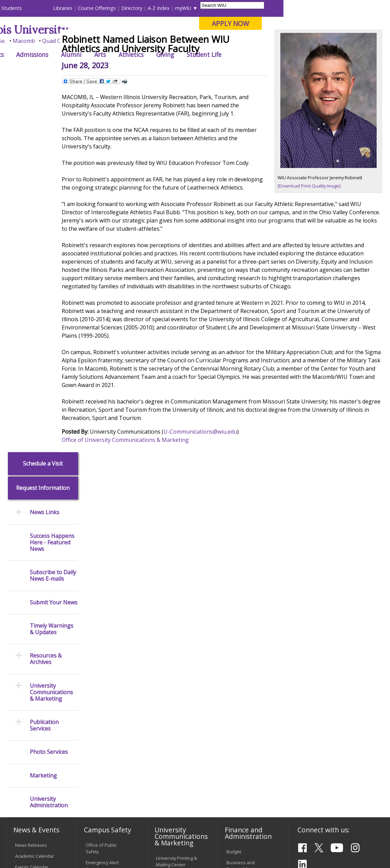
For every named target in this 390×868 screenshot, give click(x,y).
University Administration (49, 430)
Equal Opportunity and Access (245, 585)
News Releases (31, 547)
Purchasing (238, 610)
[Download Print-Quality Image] (316, 228)
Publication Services (44, 353)
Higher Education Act (177, 635)
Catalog (23, 620)
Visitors (64, 8)
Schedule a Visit (43, 92)
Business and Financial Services (245, 568)
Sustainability (114, 820)
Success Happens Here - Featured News (52, 171)
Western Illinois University (106, 30)
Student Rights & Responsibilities (173, 766)
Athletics (238, 55)
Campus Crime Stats (106, 610)
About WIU (52, 55)
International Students (103, 8)
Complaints (167, 780)
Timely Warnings (102, 582)
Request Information (43, 116)
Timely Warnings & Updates (52, 257)
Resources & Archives (46, 287)
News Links (45, 141)
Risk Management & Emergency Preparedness (106, 628)
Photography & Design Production (175, 620)
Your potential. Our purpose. (75, 41)
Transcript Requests (36, 689)
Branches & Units (33, 609)
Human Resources (246, 599)
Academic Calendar (35, 558)
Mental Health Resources (100, 596)
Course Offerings (203, 8)
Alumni (178, 55)
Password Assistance (97, 738)
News (123, 70)
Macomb (130, 41)
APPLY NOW (337, 23)
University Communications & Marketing (51, 321)
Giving (272, 55)
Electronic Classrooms (98, 720)
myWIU (290, 8)
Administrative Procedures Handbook (170, 727)
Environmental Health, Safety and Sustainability (104, 652)
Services (24, 642)
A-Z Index (265, 8)
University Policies (174, 682)
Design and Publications (168, 581)
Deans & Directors (245, 686)
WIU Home (99, 70)
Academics (95, 55)
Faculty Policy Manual (177, 710)
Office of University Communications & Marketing (145, 507)
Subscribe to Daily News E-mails (53, 204)
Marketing (43, 404)
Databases (26, 631)
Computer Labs (101, 706)
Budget (234, 553)
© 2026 (23, 846)
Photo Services (49, 380)
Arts (207, 55)
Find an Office (241, 675)
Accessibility (31, 820)
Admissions (139, 55)
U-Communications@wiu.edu (221, 498)
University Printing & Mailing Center (176, 563)
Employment (72, 820)
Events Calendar (32, 569)
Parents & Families (29, 8)
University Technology (97, 773)
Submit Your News (54, 231)
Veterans (151, 820)
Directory (238, 8)
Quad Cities (163, 41)
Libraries (169, 8)
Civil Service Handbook (168, 749)
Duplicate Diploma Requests (34, 703)
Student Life (311, 55)
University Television (177, 606)
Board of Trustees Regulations (175, 696)
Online (193, 41)
